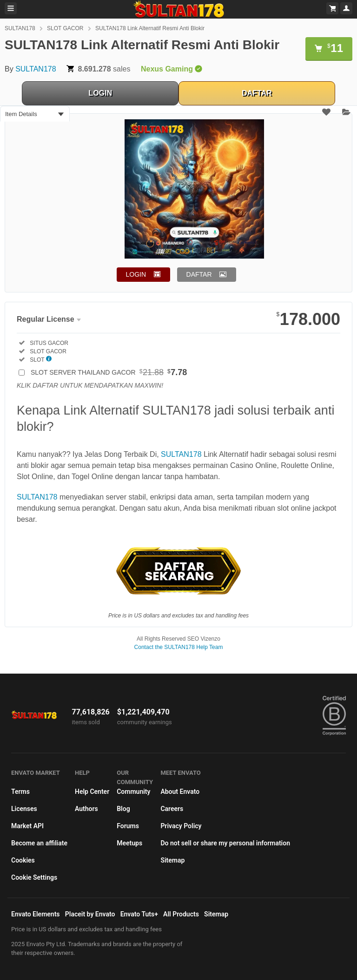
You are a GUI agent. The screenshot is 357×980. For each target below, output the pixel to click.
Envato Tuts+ (139, 914)
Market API (27, 826)
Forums (128, 826)
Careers (172, 809)
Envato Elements (36, 914)
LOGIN (100, 93)
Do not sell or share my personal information (225, 843)
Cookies (23, 860)
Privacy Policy (181, 826)
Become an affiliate (39, 843)
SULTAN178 (20, 28)
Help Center (92, 792)
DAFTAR (257, 93)
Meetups (129, 843)
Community (133, 792)
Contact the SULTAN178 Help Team (179, 647)
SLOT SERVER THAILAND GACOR (109, 372)
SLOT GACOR (65, 28)
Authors (86, 809)
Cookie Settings (34, 877)
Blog (123, 809)
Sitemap (172, 860)
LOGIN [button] (136, 274)
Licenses (24, 809)
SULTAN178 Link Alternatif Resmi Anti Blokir (150, 28)
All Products (181, 914)
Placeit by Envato (90, 914)
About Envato (180, 792)
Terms (20, 792)
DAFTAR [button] (199, 274)
